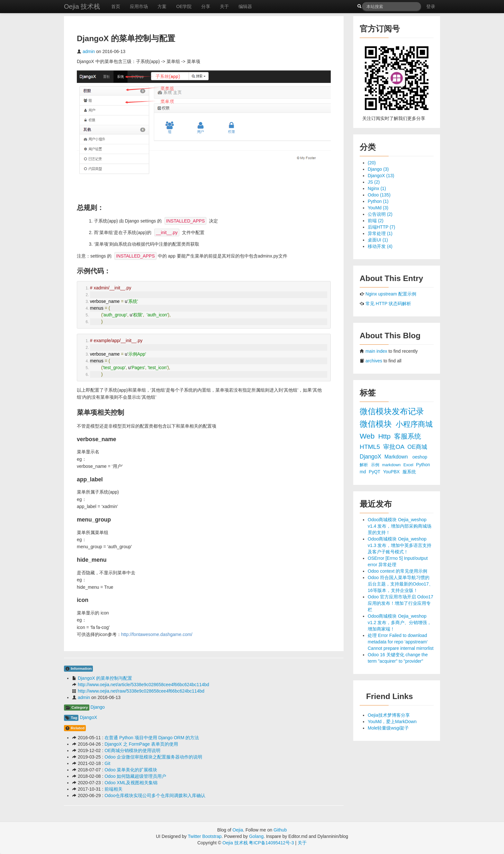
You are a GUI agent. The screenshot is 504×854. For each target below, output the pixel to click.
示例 (376, 465)
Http (385, 436)
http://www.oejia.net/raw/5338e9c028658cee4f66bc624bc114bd (141, 691)
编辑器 (245, 6)
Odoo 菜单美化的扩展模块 (131, 770)
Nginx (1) (377, 188)
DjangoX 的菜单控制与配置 (105, 678)
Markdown (397, 457)
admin (89, 51)
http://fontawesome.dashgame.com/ (157, 634)
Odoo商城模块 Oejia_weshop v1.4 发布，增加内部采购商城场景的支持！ (400, 526)
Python (423, 465)
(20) (372, 163)
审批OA (394, 447)
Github (280, 830)
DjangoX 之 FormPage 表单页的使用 (141, 744)
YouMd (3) (378, 208)
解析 (364, 465)
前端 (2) (376, 221)
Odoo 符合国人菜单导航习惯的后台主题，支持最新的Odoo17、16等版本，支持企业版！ (401, 584)
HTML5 (371, 447)
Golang (256, 836)
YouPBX (392, 472)
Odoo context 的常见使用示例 (397, 571)
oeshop (420, 457)
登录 (431, 6)
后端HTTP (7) (381, 227)
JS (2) (374, 182)
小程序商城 (414, 424)
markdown (392, 465)
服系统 (409, 472)
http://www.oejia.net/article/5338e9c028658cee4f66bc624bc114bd (144, 685)
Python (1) (378, 201)
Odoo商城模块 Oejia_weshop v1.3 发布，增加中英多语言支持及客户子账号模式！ (400, 545)
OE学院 (184, 6)
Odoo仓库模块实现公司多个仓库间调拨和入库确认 (155, 795)
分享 (206, 6)
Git (107, 763)
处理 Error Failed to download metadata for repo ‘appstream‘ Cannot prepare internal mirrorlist (401, 642)
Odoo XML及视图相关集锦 (131, 783)
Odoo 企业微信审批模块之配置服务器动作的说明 (153, 757)
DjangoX (88, 717)
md (363, 472)
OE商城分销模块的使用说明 (132, 750)
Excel (409, 465)
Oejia (238, 830)
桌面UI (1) (378, 240)
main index (376, 351)
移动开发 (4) (380, 246)
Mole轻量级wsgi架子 (388, 728)
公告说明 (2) (380, 214)
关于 (224, 6)
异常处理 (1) (380, 233)
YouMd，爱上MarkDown (392, 722)
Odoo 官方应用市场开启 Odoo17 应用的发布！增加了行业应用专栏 (401, 603)
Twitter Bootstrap (205, 836)
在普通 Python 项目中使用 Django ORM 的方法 (152, 738)
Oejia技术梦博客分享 (389, 715)
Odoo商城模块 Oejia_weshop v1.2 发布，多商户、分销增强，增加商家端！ (400, 622)
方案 (162, 6)
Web (368, 436)
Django (97, 707)
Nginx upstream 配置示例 (391, 294)
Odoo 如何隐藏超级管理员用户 (135, 776)
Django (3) (378, 169)
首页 (116, 6)
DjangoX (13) (381, 176)
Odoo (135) (379, 195)
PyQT (375, 472)
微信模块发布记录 (392, 411)
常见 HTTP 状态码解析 (388, 304)
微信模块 (377, 424)
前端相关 (113, 789)
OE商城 (417, 447)
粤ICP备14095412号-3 (271, 843)
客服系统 (408, 436)
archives (374, 361)
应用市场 (139, 6)
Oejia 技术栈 (82, 6)
